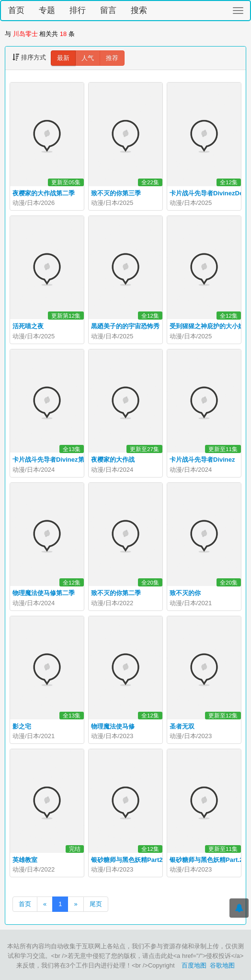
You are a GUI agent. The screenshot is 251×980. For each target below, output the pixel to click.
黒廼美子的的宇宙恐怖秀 (125, 326)
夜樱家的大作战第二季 (44, 193)
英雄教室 (25, 860)
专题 (47, 10)
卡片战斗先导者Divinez (202, 460)
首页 (16, 10)
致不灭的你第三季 (116, 193)
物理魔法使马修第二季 (44, 593)
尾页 (96, 904)
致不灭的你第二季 (116, 593)
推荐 (112, 58)
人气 (88, 58)
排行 (78, 10)
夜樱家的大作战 (113, 460)
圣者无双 (182, 726)
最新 (63, 58)
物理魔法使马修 (113, 726)
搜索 (139, 10)
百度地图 (194, 965)
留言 (108, 10)
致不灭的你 (185, 593)
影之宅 (22, 726)
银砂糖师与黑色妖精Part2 (127, 860)
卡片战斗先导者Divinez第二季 (55, 460)
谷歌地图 (222, 965)
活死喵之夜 (28, 326)
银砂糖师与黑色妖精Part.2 (206, 860)
